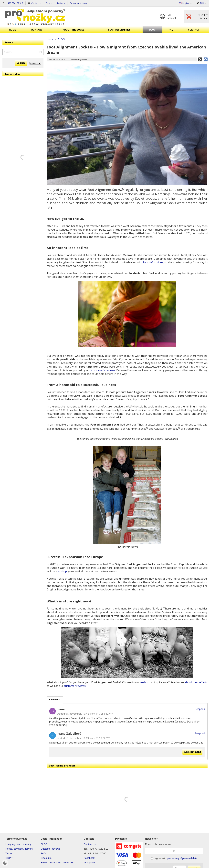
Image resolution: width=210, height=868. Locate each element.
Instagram (89, 862)
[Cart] (197, 16)
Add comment (192, 752)
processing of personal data (182, 858)
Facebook (89, 858)
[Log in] (169, 16)
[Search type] (35, 63)
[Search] (41, 52)
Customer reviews (51, 849)
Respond (200, 709)
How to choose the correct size (58, 862)
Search (21, 63)
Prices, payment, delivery (19, 849)
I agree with (174, 858)
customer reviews (75, 686)
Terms (9, 853)
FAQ (43, 853)
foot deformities (153, 262)
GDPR (9, 858)
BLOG (44, 844)
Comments (55, 700)
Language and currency (18, 844)
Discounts (46, 858)
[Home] (35, 16)
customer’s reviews (103, 370)
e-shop (62, 571)
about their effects (196, 682)
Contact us (90, 844)
